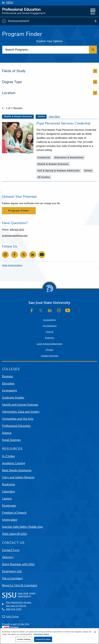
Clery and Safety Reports (18, 477)
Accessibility (50, 320)
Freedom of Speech (14, 513)
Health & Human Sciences (53, 164)
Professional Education (21, 10)
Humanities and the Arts (18, 419)
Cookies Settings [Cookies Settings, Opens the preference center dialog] (24, 639)
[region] (50, 636)
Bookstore (8, 484)
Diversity (50, 338)
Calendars (8, 491)
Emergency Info (12, 571)
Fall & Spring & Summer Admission (59, 171)
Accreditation (50, 326)
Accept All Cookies (43, 639)
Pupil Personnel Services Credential (63, 123)
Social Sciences (11, 440)
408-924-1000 (14, 609)
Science (7, 433)
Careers (7, 498)
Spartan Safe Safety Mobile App (22, 527)
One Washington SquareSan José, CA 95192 (19, 604)
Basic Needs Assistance (17, 470)
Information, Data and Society (21, 412)
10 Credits (44, 177)
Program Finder (19, 211)
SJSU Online (12, 617)
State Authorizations (12, 265)
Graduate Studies (13, 397)
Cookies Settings (50, 356)
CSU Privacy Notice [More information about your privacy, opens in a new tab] (41, 634)
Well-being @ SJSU (15, 534)
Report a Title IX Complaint (20, 585)
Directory (8, 557)
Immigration (10, 520)
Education (8, 383)
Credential (44, 158)
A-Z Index (8, 456)
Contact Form (11, 550)
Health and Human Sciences (20, 405)
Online (88, 171)
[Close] (95, 632)
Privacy (50, 350)
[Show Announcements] (50, 21)
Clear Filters (54, 116)
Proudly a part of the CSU (16, 626)
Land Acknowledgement (50, 344)
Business (8, 376)
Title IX (50, 332)
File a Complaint (12, 578)
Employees (9, 506)
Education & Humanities (69, 158)
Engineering (9, 390)
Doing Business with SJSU (18, 564)
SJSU (10, 3)
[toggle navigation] (93, 12)
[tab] (50, 71)
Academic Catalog (14, 463)
